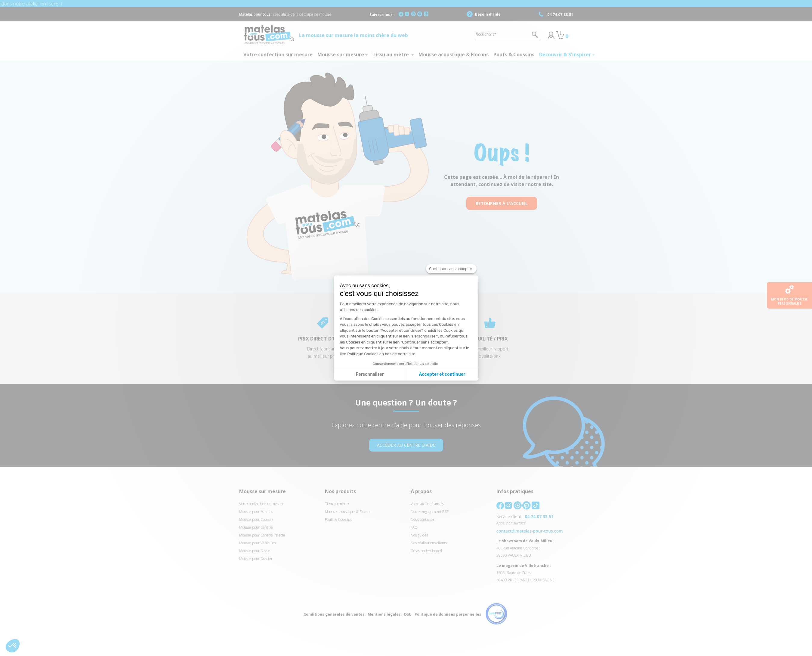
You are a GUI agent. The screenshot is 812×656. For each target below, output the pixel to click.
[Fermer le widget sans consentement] (451, 269)
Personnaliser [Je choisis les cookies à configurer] (370, 374)
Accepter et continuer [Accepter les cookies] (442, 374)
